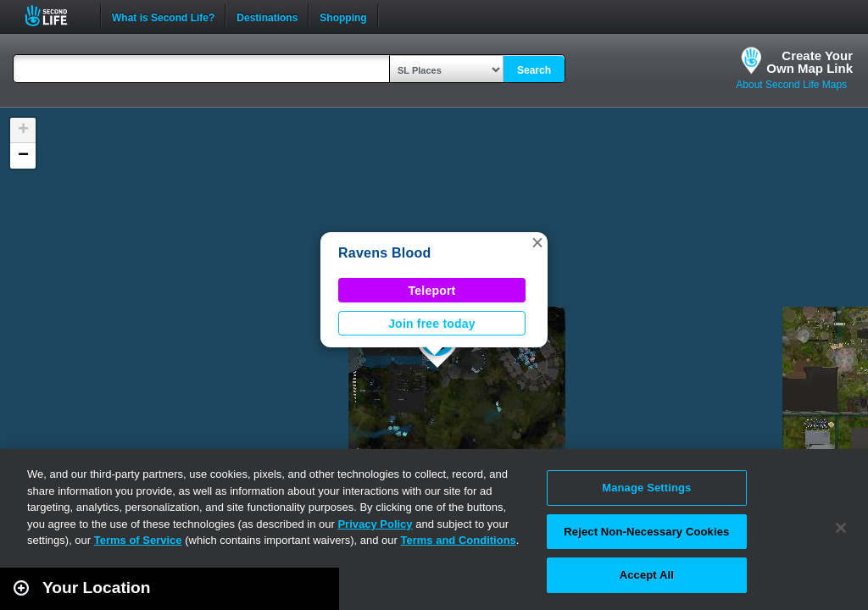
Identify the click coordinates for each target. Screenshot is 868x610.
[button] (537, 242)
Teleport (432, 291)
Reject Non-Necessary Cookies (646, 532)
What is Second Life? (163, 16)
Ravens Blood (385, 253)
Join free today (432, 324)
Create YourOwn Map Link (810, 62)
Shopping (343, 16)
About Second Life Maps (791, 85)
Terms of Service (138, 540)
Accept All (647, 575)
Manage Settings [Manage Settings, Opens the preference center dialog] (646, 488)
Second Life (56, 16)
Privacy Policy (375, 524)
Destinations (267, 16)
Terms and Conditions (459, 540)
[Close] (841, 528)
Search (534, 70)
